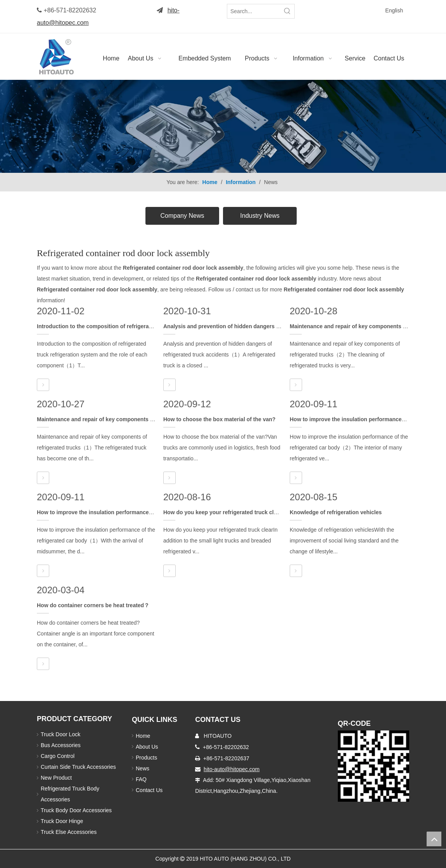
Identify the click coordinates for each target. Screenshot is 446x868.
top (434, 839)
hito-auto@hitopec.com (232, 769)
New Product (57, 778)
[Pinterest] (340, 21)
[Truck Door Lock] (373, 766)
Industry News (260, 216)
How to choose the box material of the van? (219, 419)
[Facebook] (327, 10)
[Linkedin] (351, 10)
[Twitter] (339, 10)
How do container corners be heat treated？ (93, 605)
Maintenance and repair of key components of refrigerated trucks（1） (128, 419)
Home (143, 736)
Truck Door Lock (61, 734)
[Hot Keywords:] (287, 11)
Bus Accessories (61, 745)
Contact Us (149, 790)
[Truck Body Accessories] (223, 126)
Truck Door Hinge (62, 821)
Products (146, 758)
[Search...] (254, 11)
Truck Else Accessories (69, 832)
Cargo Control (58, 756)
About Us (147, 747)
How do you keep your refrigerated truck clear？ (225, 512)
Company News (182, 216)
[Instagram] (327, 22)
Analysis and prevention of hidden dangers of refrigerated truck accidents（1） (266, 326)
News (143, 768)
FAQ (141, 779)
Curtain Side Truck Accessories (78, 767)
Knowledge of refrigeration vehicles (336, 512)
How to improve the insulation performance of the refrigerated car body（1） (136, 512)
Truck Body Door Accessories (76, 810)
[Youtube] (363, 10)
